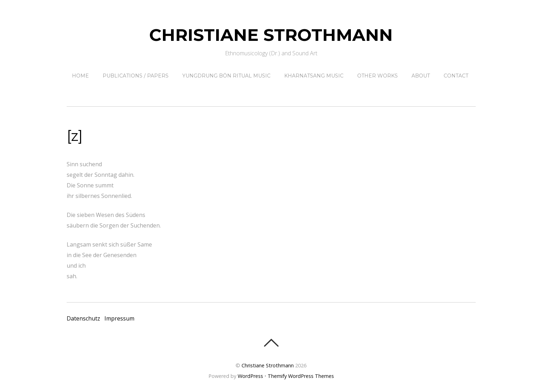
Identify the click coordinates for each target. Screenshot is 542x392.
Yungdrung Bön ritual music (226, 76)
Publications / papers (136, 76)
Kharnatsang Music (314, 76)
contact (456, 76)
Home (80, 76)
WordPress (250, 376)
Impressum (119, 318)
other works (377, 76)
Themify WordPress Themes (301, 376)
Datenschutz (83, 318)
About (421, 76)
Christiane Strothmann (268, 365)
